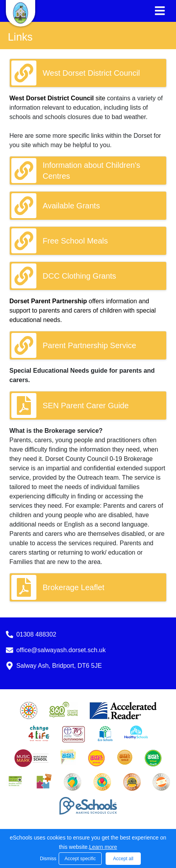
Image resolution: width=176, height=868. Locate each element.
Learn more (103, 847)
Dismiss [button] (47, 859)
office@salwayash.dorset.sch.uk (61, 650)
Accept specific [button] (80, 859)
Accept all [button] (123, 859)
